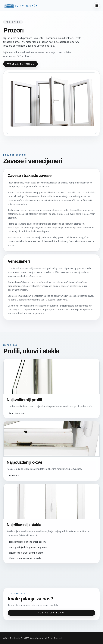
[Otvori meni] (97, 5)
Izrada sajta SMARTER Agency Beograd (27, 638)
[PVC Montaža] (21, 5)
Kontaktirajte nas (51, 613)
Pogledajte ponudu (20, 64)
